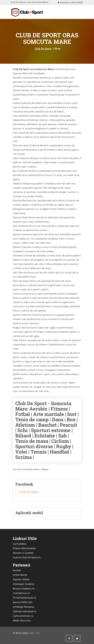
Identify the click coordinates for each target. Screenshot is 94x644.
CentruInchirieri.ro (23, 616)
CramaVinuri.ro (21, 593)
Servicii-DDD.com (23, 602)
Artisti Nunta (20, 575)
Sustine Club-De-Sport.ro (27, 557)
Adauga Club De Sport (70, 3)
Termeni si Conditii (23, 553)
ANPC (32, 633)
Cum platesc (20, 544)
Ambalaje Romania (23, 607)
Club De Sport (43, 49)
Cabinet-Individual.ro (25, 611)
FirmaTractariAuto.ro (24, 598)
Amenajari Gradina (23, 584)
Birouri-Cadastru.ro (24, 588)
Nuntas (17, 570)
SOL (38, 633)
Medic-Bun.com (22, 620)
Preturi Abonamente (24, 548)
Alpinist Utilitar (21, 579)
